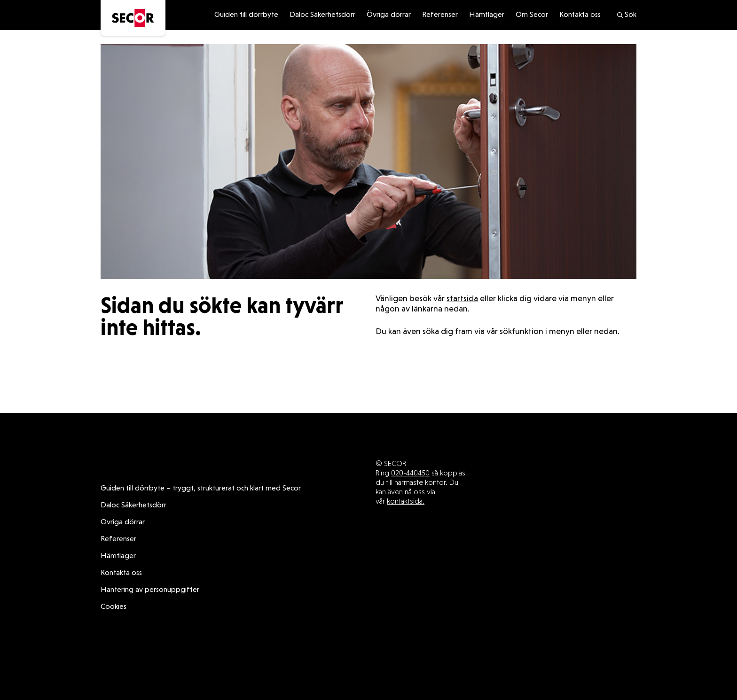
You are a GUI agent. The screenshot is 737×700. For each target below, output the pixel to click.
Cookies (114, 607)
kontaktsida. (406, 501)
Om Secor (532, 15)
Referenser (440, 15)
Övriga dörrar (389, 15)
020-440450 (410, 473)
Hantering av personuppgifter (150, 590)
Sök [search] (626, 15)
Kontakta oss (580, 15)
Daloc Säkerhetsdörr (322, 15)
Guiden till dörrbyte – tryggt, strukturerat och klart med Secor (201, 489)
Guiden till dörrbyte (246, 15)
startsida (462, 299)
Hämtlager (487, 15)
